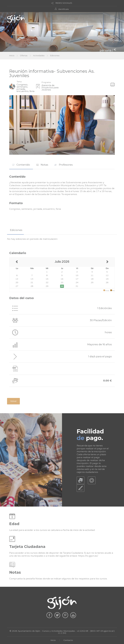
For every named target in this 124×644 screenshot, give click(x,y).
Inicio (12, 56)
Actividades (39, 56)
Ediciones (55, 56)
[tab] (21, 165)
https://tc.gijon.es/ (88, 556)
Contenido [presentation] (21, 165)
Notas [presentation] (42, 165)
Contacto (68, 640)
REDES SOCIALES (64, 3)
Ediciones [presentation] (16, 230)
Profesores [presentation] (64, 165)
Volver (13, 401)
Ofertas (24, 56)
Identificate (64, 9)
